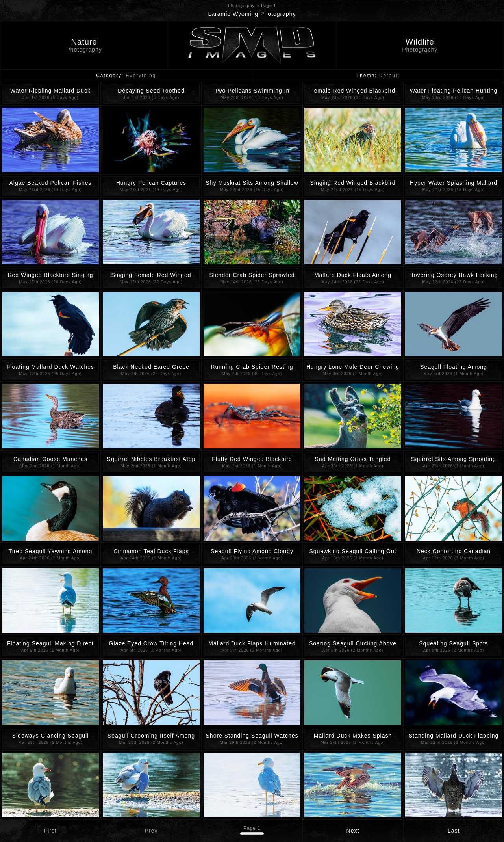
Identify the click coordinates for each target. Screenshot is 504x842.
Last (454, 831)
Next (353, 831)
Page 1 (252, 828)
